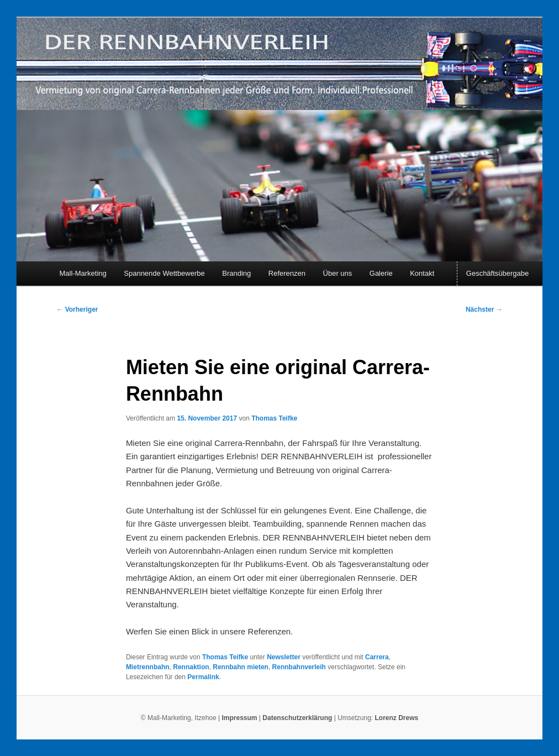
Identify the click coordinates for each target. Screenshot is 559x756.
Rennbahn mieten (241, 667)
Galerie (381, 273)
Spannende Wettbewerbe (164, 273)
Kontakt (422, 273)
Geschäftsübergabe (497, 273)
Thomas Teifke (274, 418)
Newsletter (284, 657)
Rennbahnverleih (299, 667)
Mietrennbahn (148, 667)
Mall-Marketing (83, 273)
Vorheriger (77, 309)
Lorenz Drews (397, 718)
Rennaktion (191, 667)
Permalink (203, 677)
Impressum (239, 718)
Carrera (377, 657)
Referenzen (287, 273)
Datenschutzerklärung (298, 718)
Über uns (338, 273)
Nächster (484, 309)
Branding (236, 273)
